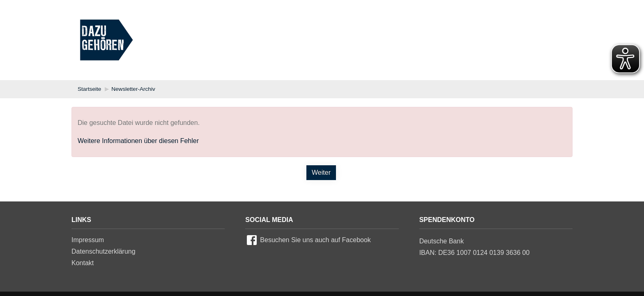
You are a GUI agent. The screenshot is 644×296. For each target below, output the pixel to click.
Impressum (88, 240)
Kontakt (83, 263)
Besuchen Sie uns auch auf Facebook (315, 240)
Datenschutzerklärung (103, 251)
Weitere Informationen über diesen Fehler (138, 141)
